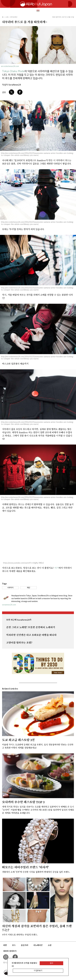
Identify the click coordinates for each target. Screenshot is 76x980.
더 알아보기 (38, 971)
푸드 (14, 945)
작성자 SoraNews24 (12, 85)
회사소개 (7, 963)
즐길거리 (25, 945)
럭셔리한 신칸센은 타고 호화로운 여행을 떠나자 (31, 635)
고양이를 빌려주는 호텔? (19, 643)
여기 (56, 568)
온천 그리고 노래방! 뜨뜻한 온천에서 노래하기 (31, 627)
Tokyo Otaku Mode (13, 71)
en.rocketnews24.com (10, 66)
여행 (5, 945)
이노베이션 (38, 945)
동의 (51, 963)
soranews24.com (9, 605)
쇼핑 (50, 945)
